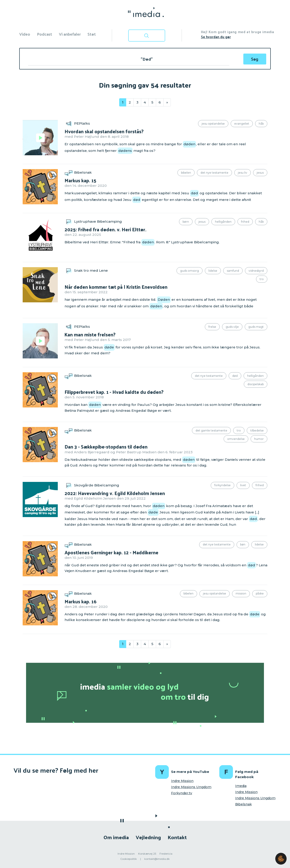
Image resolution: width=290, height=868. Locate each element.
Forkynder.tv (182, 793)
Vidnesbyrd (256, 271)
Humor (259, 439)
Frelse (212, 327)
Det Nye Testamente (214, 173)
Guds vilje (232, 327)
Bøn (243, 544)
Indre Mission (182, 781)
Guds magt (256, 327)
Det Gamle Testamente (211, 430)
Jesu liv (243, 173)
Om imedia (116, 837)
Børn (186, 222)
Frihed (245, 222)
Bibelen (186, 173)
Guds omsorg (190, 271)
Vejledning (148, 837)
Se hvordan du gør (216, 37)
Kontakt (177, 837)
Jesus (260, 173)
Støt (92, 34)
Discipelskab (256, 384)
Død (235, 376)
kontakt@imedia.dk (157, 859)
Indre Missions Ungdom (191, 787)
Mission (241, 593)
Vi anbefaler (70, 34)
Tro (262, 279)
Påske (260, 593)
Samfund (233, 271)
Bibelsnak (243, 804)
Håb (261, 124)
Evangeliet (242, 124)
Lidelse (213, 271)
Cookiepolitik (129, 859)
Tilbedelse (257, 430)
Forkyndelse (222, 485)
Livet (243, 485)
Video (25, 34)
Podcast (45, 34)
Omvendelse (236, 439)
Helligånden (223, 222)
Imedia (241, 786)
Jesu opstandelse (213, 124)
